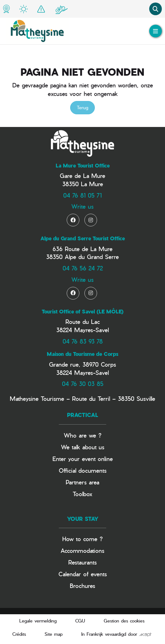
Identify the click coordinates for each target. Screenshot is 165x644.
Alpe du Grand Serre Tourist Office (83, 238)
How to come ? (82, 539)
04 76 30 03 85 (83, 384)
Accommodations (82, 550)
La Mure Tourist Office (83, 166)
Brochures (82, 586)
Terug (82, 107)
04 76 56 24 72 (83, 268)
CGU (80, 621)
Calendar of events (83, 574)
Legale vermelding (38, 621)
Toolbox (82, 494)
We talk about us (83, 447)
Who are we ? (83, 435)
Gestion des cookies (124, 621)
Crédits (19, 634)
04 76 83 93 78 (83, 341)
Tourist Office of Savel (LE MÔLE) (83, 312)
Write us (82, 206)
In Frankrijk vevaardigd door (116, 634)
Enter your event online (83, 459)
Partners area (82, 482)
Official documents (83, 470)
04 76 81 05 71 (82, 195)
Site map (54, 634)
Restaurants (82, 562)
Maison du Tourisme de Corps (82, 354)
